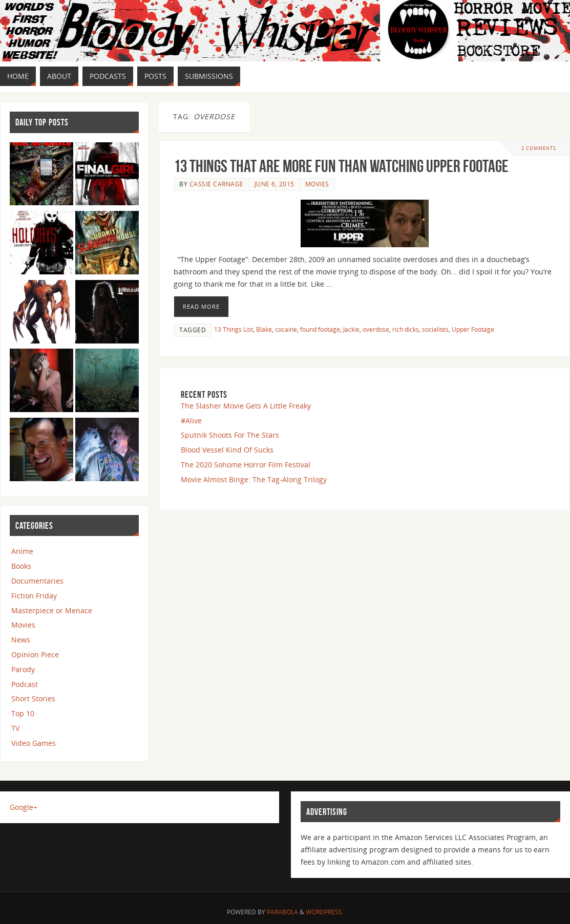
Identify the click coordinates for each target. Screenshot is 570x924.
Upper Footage (473, 329)
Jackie (351, 329)
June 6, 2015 (275, 184)
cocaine (286, 329)
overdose (376, 329)
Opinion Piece (35, 654)
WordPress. (325, 912)
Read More (201, 306)
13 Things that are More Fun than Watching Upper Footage (341, 166)
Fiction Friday (34, 596)
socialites (435, 329)
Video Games (34, 743)
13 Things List (234, 329)
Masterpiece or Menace (52, 610)
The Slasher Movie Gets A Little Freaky (246, 406)
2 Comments (539, 148)
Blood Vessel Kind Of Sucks (227, 450)
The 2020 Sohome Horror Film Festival (246, 465)
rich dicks (406, 329)
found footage (320, 329)
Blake (264, 329)
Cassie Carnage (217, 184)
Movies (317, 184)
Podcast (25, 684)
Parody (23, 669)
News (21, 640)
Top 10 (23, 713)
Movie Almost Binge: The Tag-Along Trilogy (254, 479)
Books (21, 566)
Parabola (282, 912)
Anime (22, 551)
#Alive (191, 421)
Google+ (24, 807)
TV (15, 728)
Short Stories (33, 699)
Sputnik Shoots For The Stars (230, 435)
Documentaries (37, 581)
